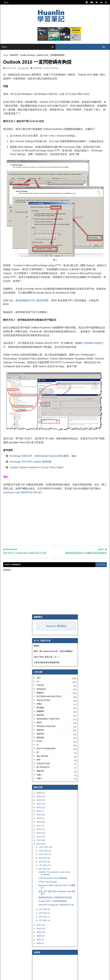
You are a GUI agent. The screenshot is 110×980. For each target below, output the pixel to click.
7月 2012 (43, 866)
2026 (39, 793)
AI (37, 745)
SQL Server (42, 757)
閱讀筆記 (40, 693)
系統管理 (14, 55)
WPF (39, 760)
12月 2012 (44, 848)
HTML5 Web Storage (48, 882)
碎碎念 (39, 723)
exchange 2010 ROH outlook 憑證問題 (31, 462)
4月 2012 (43, 914)
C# (38, 682)
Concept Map (43, 764)
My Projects (43, 768)
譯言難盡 (40, 708)
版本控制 (40, 716)
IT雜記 (39, 705)
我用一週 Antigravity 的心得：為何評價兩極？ (54, 652)
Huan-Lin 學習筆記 (56, 627)
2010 (39, 929)
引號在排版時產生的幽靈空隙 (46, 663)
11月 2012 (44, 851)
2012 (39, 844)
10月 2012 (44, 855)
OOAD (39, 742)
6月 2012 (43, 869)
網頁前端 (40, 738)
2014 (39, 837)
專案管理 (40, 772)
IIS (38, 753)
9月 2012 (43, 859)
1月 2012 (43, 921)
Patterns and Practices (49, 697)
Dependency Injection (48, 719)
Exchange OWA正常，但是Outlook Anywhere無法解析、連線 (43, 456)
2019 (39, 819)
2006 (39, 944)
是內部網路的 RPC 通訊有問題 (32, 301)
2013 (39, 841)
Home (6, 55)
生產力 (39, 775)
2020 (39, 815)
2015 (39, 833)
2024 (39, 801)
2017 (39, 826)
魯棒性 (36, 646)
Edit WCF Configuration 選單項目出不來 (56, 905)
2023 (39, 804)
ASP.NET (40, 686)
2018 (39, 822)
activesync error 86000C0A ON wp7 (23, 493)
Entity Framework (46, 749)
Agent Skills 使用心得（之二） (47, 657)
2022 (39, 808)
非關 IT (39, 779)
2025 (39, 797)
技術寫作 (40, 731)
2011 (39, 926)
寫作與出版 (41, 690)
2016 (39, 830)
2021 (39, 812)
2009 (39, 933)
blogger (101, 565)
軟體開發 (40, 712)
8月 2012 (43, 862)
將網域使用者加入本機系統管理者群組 (55, 898)
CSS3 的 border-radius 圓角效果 (53, 879)
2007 (39, 940)
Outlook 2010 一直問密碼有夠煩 (52, 902)
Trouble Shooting (27, 55)
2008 (39, 936)
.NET (39, 678)
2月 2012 (43, 917)
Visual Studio (43, 701)
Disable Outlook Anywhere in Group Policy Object (37, 468)
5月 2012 (43, 910)
